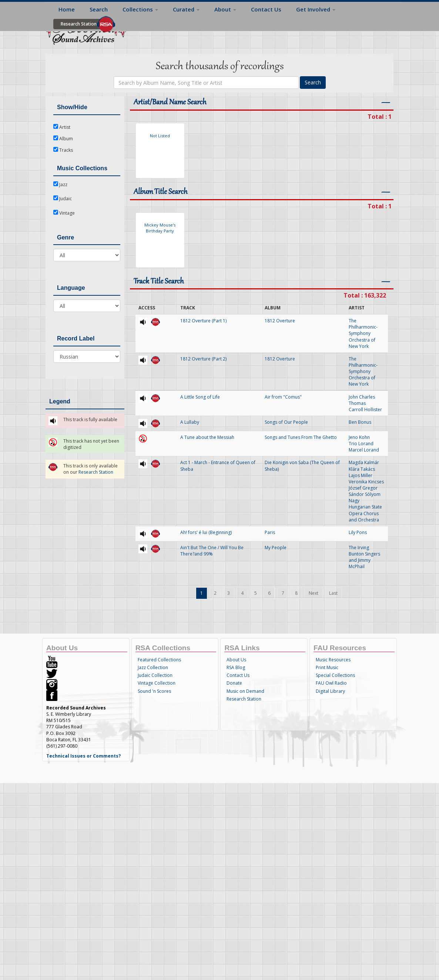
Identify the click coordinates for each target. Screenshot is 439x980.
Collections (140, 9)
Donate (234, 683)
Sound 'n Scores (154, 691)
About (225, 9)
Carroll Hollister (365, 410)
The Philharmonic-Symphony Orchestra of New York (363, 333)
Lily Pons (358, 532)
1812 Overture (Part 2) (203, 359)
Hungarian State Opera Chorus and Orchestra (365, 513)
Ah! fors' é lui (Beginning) (206, 532)
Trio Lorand (361, 444)
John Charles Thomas (362, 400)
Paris (270, 532)
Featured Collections (159, 660)
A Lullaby (190, 422)
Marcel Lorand (364, 450)
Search (99, 9)
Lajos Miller (361, 475)
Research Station (79, 24)
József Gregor (363, 488)
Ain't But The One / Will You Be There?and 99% (212, 551)
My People (276, 548)
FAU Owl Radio (331, 683)
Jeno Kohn (359, 437)
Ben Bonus (360, 422)
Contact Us (266, 9)
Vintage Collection (157, 683)
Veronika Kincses (366, 482)
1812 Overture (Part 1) (203, 321)
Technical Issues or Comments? (83, 756)
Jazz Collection (153, 667)
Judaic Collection (155, 675)
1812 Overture (280, 321)
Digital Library (330, 691)
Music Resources (333, 660)
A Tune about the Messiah (207, 437)
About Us (236, 660)
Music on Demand (245, 691)
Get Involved (316, 9)
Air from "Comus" (283, 397)
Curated (186, 9)
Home (67, 9)
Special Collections (335, 675)
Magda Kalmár (364, 462)
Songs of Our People (286, 422)
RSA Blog (236, 667)
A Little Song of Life (200, 397)
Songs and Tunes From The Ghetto (301, 437)
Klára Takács (362, 469)
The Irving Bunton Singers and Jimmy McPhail (364, 557)
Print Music (327, 667)
